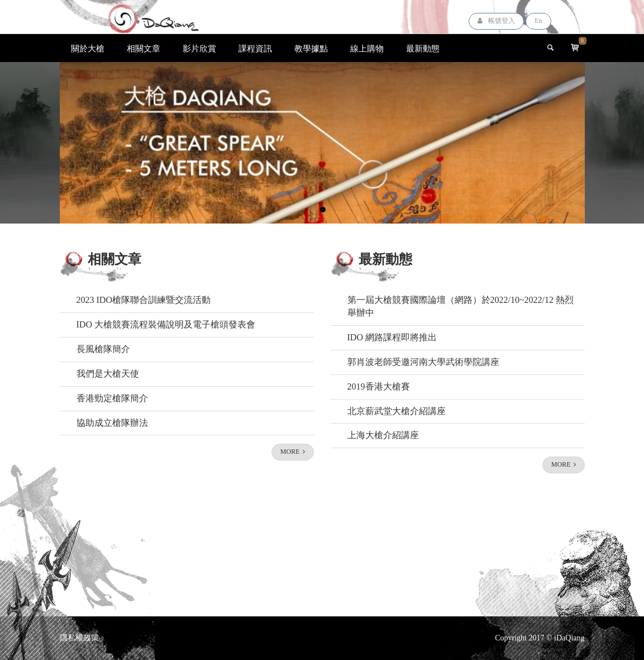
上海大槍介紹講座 (383, 435)
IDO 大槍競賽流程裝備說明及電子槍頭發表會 (166, 324)
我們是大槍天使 (108, 374)
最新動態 (423, 48)
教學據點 (311, 48)
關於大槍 (88, 48)
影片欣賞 (199, 48)
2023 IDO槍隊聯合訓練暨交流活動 (144, 300)
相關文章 (144, 48)
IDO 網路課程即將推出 (392, 337)
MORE (293, 452)
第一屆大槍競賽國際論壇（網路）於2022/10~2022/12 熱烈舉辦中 (461, 306)
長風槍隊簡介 (103, 349)
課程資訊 (255, 48)
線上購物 (367, 48)
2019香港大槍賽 (379, 386)
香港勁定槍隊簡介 (112, 398)
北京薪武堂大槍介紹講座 (397, 411)
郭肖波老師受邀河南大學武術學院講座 (423, 362)
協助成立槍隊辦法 (112, 423)
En (538, 21)
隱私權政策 (79, 638)
